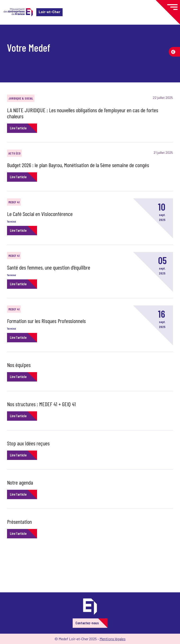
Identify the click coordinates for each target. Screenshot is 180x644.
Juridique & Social (21, 98)
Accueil (11, 32)
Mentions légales (113, 639)
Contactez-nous (87, 623)
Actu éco (14, 153)
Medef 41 (14, 202)
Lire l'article (18, 128)
